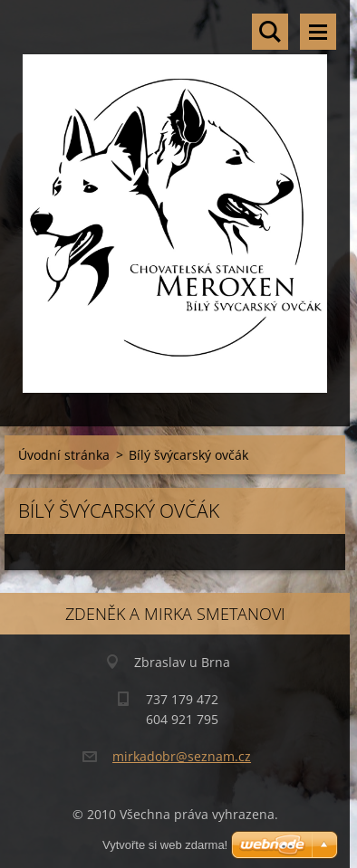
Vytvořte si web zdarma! (165, 845)
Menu (318, 32)
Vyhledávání (270, 32)
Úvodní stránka (64, 455)
